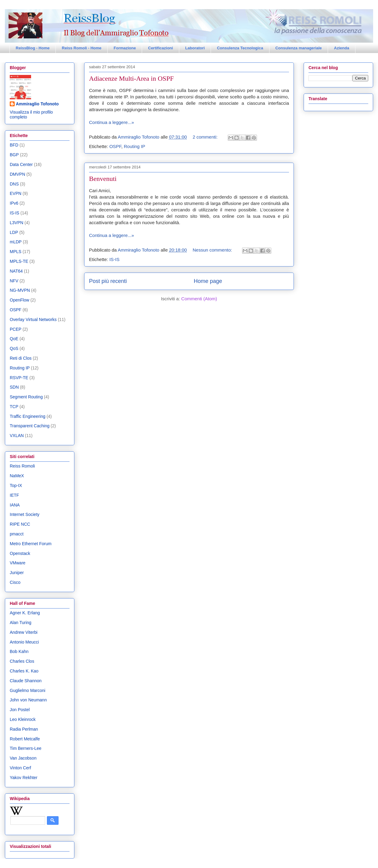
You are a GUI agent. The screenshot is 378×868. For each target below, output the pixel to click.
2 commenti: (206, 137)
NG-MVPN (20, 290)
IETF (14, 495)
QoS (14, 348)
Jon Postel (20, 710)
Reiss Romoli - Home (82, 48)
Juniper (17, 573)
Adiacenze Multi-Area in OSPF (131, 78)
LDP (14, 232)
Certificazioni (161, 48)
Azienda (342, 48)
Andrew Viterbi (24, 632)
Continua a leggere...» (112, 122)
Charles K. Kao (24, 671)
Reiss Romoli (22, 466)
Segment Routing (26, 397)
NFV (14, 281)
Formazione (125, 48)
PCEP (16, 329)
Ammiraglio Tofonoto (37, 104)
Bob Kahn (19, 651)
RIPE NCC (20, 524)
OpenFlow (20, 300)
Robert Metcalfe (25, 739)
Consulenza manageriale (298, 48)
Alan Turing (21, 623)
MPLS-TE (19, 261)
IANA (15, 505)
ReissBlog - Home (33, 48)
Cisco (15, 582)
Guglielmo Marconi (28, 690)
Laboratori (195, 48)
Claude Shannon (26, 681)
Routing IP (134, 146)
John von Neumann (28, 700)
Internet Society (25, 514)
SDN (14, 387)
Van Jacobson (23, 758)
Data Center (21, 164)
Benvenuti (103, 179)
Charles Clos (22, 661)
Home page (208, 281)
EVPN (16, 193)
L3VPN (16, 223)
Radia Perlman (24, 729)
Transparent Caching (30, 426)
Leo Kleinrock (23, 719)
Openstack (20, 553)
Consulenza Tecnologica (240, 48)
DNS (14, 184)
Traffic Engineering (28, 416)
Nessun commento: (213, 250)
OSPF (115, 146)
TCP (14, 407)
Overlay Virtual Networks (33, 319)
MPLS (16, 252)
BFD (14, 145)
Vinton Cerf (20, 768)
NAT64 (16, 271)
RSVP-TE (19, 378)
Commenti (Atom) (199, 299)
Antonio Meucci (24, 642)
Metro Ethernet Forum (31, 544)
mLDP (16, 242)
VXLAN (17, 436)
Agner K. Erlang (25, 613)
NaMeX (17, 476)
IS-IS (114, 259)
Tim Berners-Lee (26, 748)
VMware (18, 563)
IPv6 (14, 203)
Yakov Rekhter (24, 778)
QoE (14, 339)
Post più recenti (108, 281)
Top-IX (16, 485)
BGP (14, 155)
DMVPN (18, 174)
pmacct (17, 534)
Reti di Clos (21, 358)
